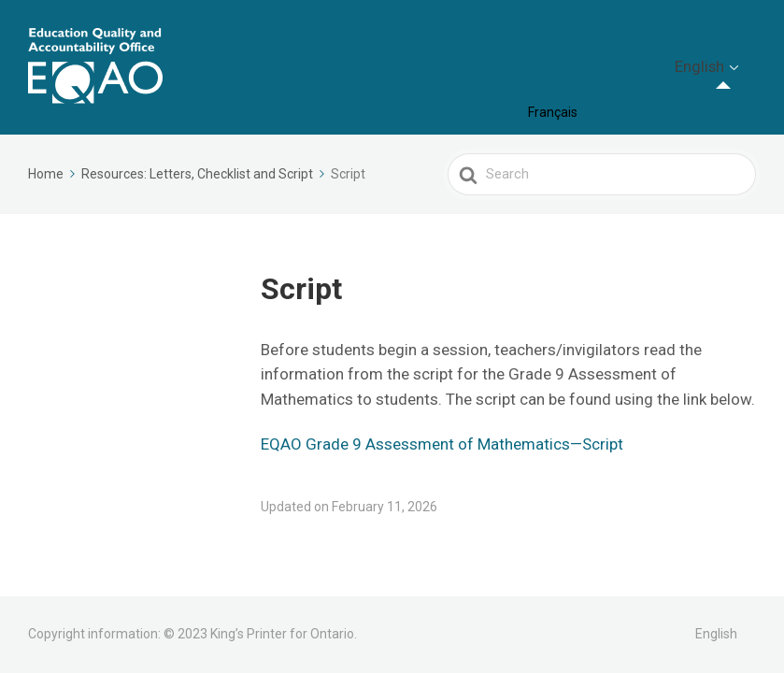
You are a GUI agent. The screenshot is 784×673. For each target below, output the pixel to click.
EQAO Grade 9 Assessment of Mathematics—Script (442, 444)
